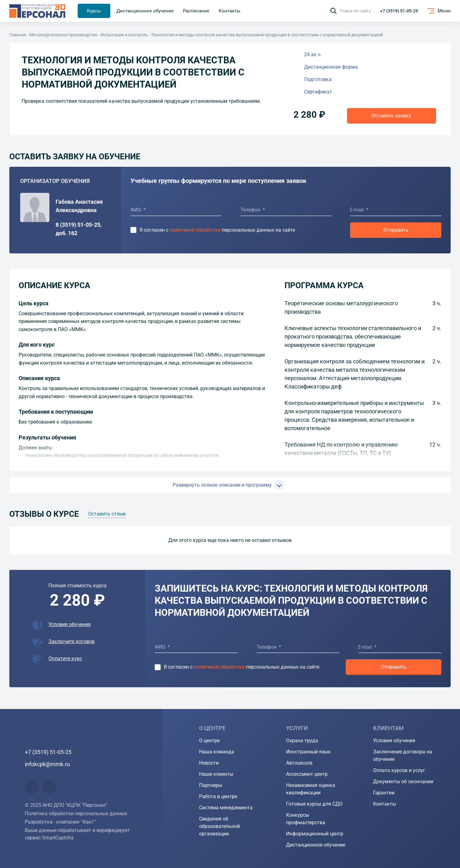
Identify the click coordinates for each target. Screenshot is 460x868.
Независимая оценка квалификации (311, 789)
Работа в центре (218, 796)
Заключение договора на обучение (403, 755)
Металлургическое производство (63, 35)
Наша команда (217, 752)
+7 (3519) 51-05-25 (399, 11)
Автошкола (299, 763)
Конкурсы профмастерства (306, 819)
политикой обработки (195, 230)
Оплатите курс (65, 659)
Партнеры (211, 785)
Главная (18, 35)
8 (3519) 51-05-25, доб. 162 (79, 229)
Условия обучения (70, 624)
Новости (209, 763)
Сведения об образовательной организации (219, 826)
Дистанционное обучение (316, 845)
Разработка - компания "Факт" (60, 822)
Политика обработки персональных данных (76, 813)
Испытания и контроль (124, 35)
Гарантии (384, 793)
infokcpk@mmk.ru (47, 764)
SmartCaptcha (58, 838)
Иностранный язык (308, 752)
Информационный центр (315, 834)
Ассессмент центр (307, 774)
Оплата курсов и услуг (399, 770)
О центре (209, 741)
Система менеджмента (226, 808)
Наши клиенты (216, 774)
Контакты (385, 804)
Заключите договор (72, 641)
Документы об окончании (403, 782)
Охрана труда (302, 741)
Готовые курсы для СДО (314, 804)
